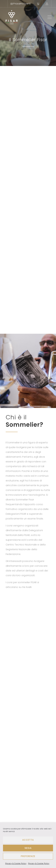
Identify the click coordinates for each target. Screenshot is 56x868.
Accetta (28, 840)
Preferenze (28, 856)
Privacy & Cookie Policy (16, 863)
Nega (28, 848)
